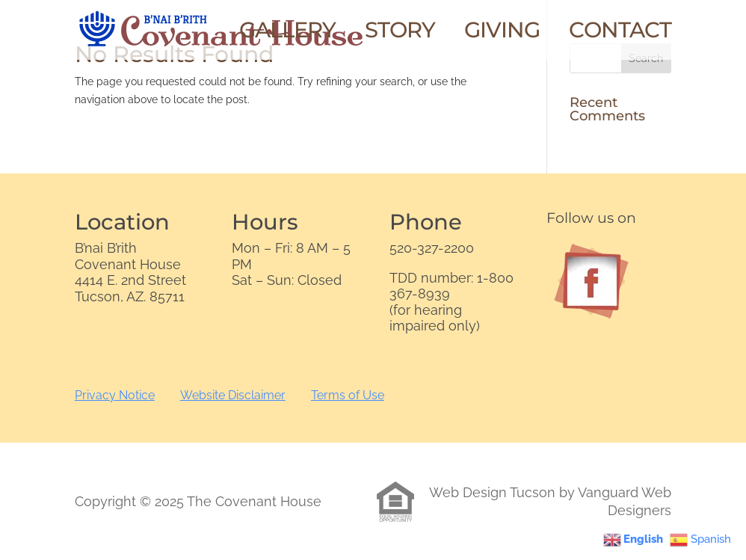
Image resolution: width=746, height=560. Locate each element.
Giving (502, 34)
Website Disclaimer (233, 395)
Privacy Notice (115, 395)
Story (400, 34)
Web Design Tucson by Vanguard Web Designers (550, 501)
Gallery (287, 34)
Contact (620, 34)
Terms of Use (348, 395)
